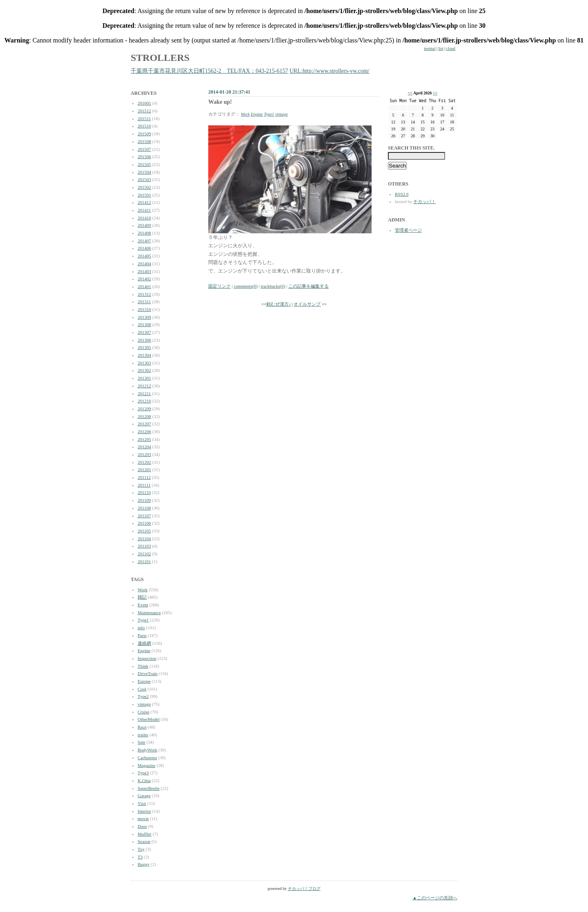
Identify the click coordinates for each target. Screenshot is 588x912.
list (441, 48)
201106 (144, 523)
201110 (144, 492)
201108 (144, 508)
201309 (144, 317)
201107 (144, 516)
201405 (144, 256)
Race (142, 727)
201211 (144, 393)
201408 (144, 233)
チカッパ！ (424, 201)
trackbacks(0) (273, 286)
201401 (144, 286)
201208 (144, 416)
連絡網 (144, 643)
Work (143, 590)
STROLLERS (160, 58)
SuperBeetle (149, 788)
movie (143, 818)
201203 (144, 454)
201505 (144, 164)
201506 (144, 156)
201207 (144, 424)
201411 (144, 210)
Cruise (144, 712)
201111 (144, 485)
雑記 (142, 597)
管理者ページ (408, 230)
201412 (144, 202)
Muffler (145, 834)
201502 (144, 187)
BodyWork (147, 750)
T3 (140, 857)
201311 (144, 302)
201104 (144, 539)
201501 (144, 195)
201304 (144, 355)
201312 (144, 294)
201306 (144, 340)
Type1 (143, 620)
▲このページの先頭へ (435, 898)
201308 (144, 324)
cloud (451, 48)
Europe (144, 681)
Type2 (143, 696)
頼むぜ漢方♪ (278, 304)
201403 (144, 271)
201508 (144, 141)
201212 (144, 386)
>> (435, 93)
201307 (144, 332)
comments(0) (246, 286)
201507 (144, 149)
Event (143, 605)
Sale (141, 742)
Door (142, 826)
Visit (142, 803)
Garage (144, 796)
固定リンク (219, 286)
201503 (144, 179)
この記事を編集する (308, 286)
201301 (144, 378)
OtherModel (149, 719)
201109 (144, 500)
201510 (144, 126)
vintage (144, 704)
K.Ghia (144, 780)
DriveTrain (147, 673)
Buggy (144, 864)
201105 (144, 531)
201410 (144, 218)
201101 (144, 561)
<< (410, 93)
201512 (144, 111)
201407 (144, 241)
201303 (144, 363)
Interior (144, 811)
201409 (144, 225)
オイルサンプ (307, 304)
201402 (144, 279)
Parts (142, 635)
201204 (144, 447)
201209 (144, 409)
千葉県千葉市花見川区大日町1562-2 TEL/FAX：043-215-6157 (209, 71)
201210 (144, 401)
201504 (144, 172)
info (141, 628)
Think (143, 666)
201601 (144, 103)
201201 (144, 469)
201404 (144, 264)
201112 (144, 477)
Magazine (146, 765)
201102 (144, 554)
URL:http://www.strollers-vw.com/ (330, 71)
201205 (144, 439)
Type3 (143, 773)
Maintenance (149, 612)
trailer (143, 735)
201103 (144, 546)
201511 (144, 118)
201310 (144, 309)
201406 (144, 248)
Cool (142, 689)
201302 (144, 370)
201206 (144, 431)
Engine (144, 650)
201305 (144, 347)
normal (430, 48)
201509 (144, 134)
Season (144, 841)
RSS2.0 (402, 194)
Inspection (147, 658)
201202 (144, 462)
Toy (141, 849)
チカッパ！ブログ (304, 889)
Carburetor (147, 758)
